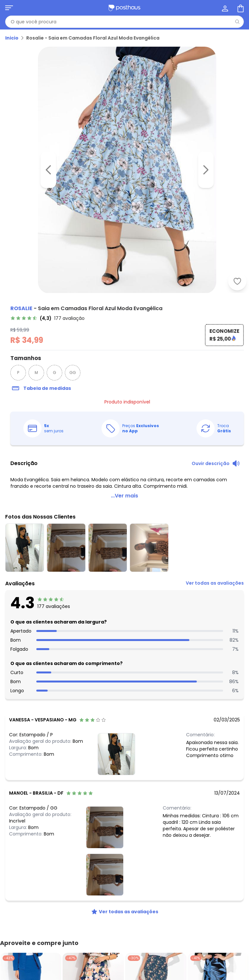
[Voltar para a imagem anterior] (48, 170)
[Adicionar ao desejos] (237, 281)
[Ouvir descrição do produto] (216, 464)
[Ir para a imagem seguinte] (206, 170)
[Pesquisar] (237, 22)
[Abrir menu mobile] (9, 8)
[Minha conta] (224, 8)
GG (73, 373)
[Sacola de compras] (240, 8)
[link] (47, 319)
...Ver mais (124, 496)
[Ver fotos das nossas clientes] (116, 754)
